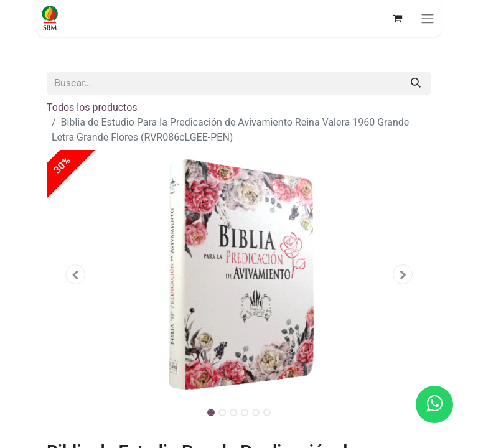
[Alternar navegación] (428, 18)
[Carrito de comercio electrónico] (397, 18)
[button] (76, 274)
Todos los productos (92, 107)
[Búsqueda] (416, 83)
